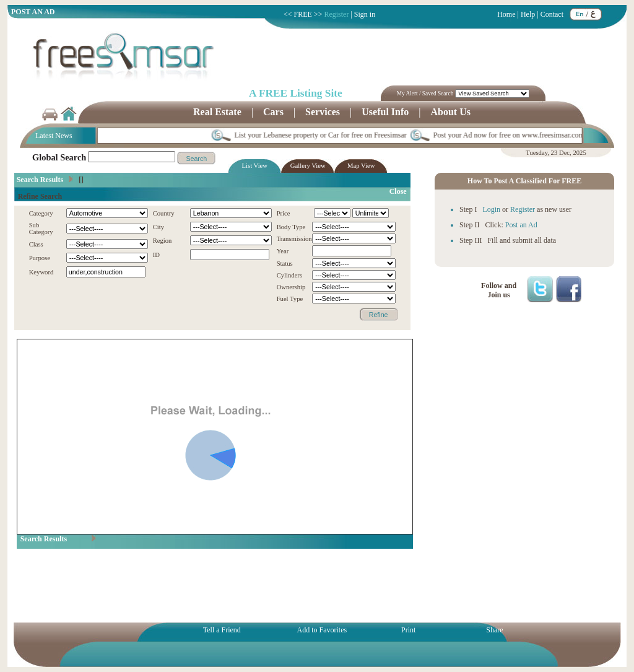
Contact (552, 14)
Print (407, 630)
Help (528, 14)
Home (506, 14)
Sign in (365, 14)
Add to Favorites (321, 630)
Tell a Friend (221, 630)
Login (491, 209)
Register (336, 14)
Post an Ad (521, 225)
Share (494, 630)
